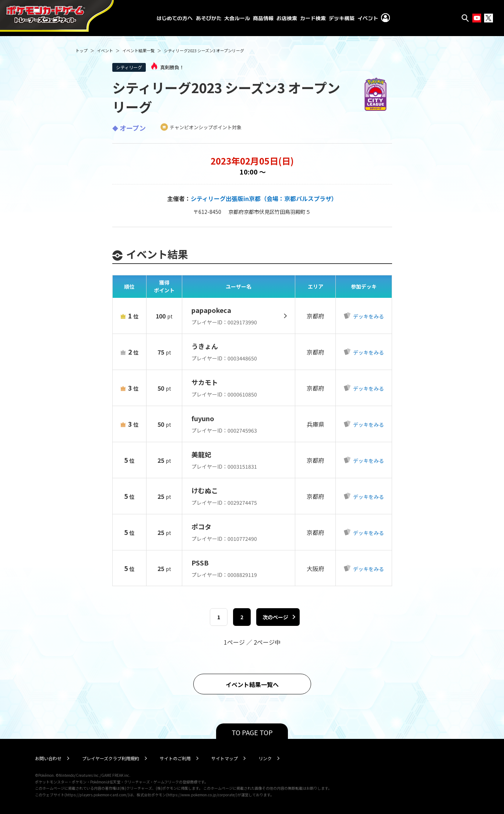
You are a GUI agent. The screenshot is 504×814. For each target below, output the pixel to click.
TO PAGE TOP (252, 732)
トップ (82, 50)
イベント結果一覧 (138, 50)
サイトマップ (225, 758)
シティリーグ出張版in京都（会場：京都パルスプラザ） (264, 198)
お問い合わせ (48, 758)
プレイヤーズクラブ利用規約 (111, 758)
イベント (105, 50)
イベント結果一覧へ (252, 684)
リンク (265, 758)
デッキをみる (368, 316)
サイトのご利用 (175, 758)
